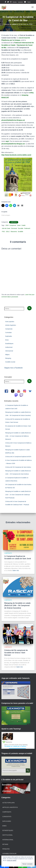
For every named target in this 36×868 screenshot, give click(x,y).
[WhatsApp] (23, 867)
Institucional (9, 347)
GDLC (8, 232)
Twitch (29, 2)
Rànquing (8, 358)
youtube (25, 2)
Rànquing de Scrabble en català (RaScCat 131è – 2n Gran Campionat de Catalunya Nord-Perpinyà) (18, 495)
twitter (8, 2)
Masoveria (14, 232)
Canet (19, 225)
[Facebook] (5, 867)
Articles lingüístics (11, 325)
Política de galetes (12, 860)
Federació (27, 228)
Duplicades (9, 336)
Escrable (21, 228)
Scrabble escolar (10, 362)
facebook (5, 2)
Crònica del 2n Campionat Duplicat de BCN (18, 457)
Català (23, 225)
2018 (7, 225)
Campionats (14, 222)
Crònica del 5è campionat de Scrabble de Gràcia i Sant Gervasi (16, 653)
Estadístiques (9, 344)
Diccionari (14, 228)
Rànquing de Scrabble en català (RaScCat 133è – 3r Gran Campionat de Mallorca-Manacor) (18, 436)
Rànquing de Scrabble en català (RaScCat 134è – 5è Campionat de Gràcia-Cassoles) (17, 605)
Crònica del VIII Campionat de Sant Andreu (18, 467)
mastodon (20, 2)
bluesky (15, 2)
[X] (14, 867)
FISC (3, 232)
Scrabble (20, 232)
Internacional (9, 351)
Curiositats (8, 333)
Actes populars (10, 322)
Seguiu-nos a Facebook (13, 368)
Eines (7, 340)
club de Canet (6, 228)
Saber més (16, 570)
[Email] (31, 867)
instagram (11, 2)
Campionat (13, 225)
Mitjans (7, 355)
